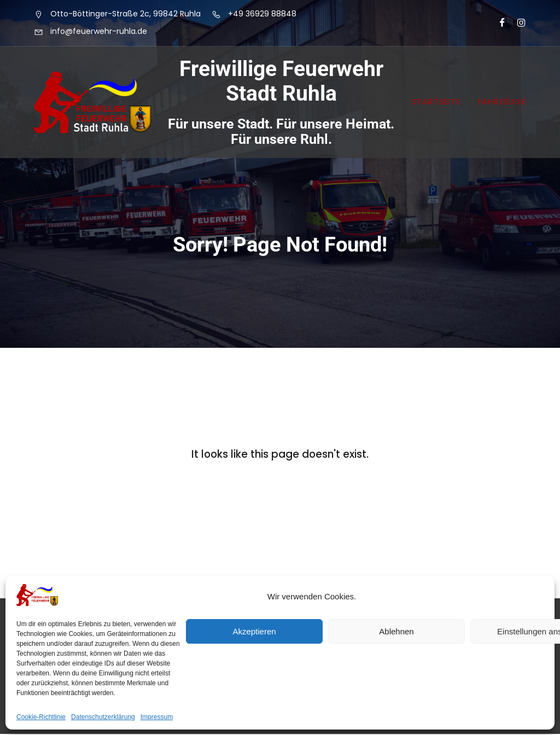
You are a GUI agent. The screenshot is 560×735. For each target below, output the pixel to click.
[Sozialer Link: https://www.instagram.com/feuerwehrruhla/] (517, 23)
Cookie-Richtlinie (41, 717)
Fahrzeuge (502, 102)
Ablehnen (396, 631)
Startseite (436, 102)
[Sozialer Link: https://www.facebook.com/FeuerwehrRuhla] (497, 23)
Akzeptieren (254, 631)
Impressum (157, 717)
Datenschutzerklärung (103, 717)
